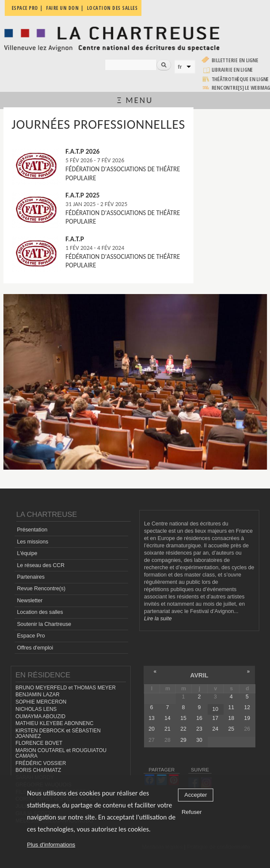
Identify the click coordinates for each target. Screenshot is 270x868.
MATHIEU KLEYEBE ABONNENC (54, 723)
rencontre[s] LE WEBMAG (241, 88)
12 (247, 707)
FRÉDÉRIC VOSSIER (41, 763)
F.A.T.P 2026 (82, 151)
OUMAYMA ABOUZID (40, 716)
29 (184, 740)
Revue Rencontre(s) (41, 589)
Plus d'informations (51, 845)
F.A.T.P (75, 239)
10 (215, 709)
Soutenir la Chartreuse (44, 624)
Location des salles (40, 612)
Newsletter (30, 601)
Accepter (196, 795)
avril (199, 675)
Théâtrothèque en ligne (240, 79)
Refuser (192, 812)
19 (247, 718)
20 (152, 729)
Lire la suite (158, 619)
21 (168, 729)
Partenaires (31, 577)
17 (215, 718)
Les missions (32, 542)
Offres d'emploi (35, 648)
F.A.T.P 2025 (82, 195)
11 (231, 707)
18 (231, 718)
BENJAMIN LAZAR (37, 695)
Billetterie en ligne (235, 60)
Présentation (32, 530)
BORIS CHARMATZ (38, 770)
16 (199, 718)
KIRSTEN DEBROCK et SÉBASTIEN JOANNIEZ (58, 733)
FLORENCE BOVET (39, 743)
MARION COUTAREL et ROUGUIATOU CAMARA (61, 753)
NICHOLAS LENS (36, 709)
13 (152, 718)
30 (199, 740)
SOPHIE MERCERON (41, 702)
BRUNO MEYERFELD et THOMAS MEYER (66, 688)
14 (168, 718)
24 (215, 729)
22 (184, 729)
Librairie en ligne (232, 70)
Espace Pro (31, 636)
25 (231, 729)
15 (184, 718)
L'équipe (27, 553)
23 (199, 729)
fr (180, 67)
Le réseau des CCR (41, 565)
